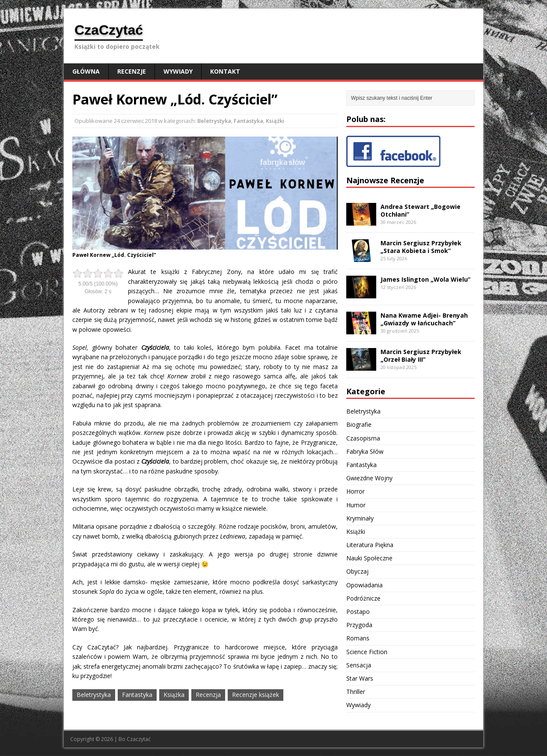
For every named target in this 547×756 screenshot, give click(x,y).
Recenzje (132, 71)
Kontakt (225, 71)
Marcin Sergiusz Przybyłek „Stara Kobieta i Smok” (421, 247)
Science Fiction (367, 652)
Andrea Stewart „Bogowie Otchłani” (421, 210)
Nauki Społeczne (369, 558)
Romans (358, 638)
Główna (86, 71)
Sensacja (359, 665)
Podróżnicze (363, 598)
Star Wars (360, 678)
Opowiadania (364, 585)
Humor (356, 505)
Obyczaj (357, 571)
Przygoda (359, 625)
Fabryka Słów (365, 451)
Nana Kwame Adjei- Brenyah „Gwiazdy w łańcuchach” (424, 319)
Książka (174, 695)
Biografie (359, 424)
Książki (275, 121)
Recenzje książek (256, 695)
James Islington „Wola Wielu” (425, 279)
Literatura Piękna (370, 545)
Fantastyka (248, 121)
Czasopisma (363, 438)
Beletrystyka (214, 121)
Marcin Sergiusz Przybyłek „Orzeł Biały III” (421, 356)
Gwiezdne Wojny (369, 478)
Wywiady (178, 71)
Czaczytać (139, 739)
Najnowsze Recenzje (385, 180)
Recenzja (208, 695)
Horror (355, 491)
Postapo (358, 612)
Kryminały (360, 518)
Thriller (356, 692)
